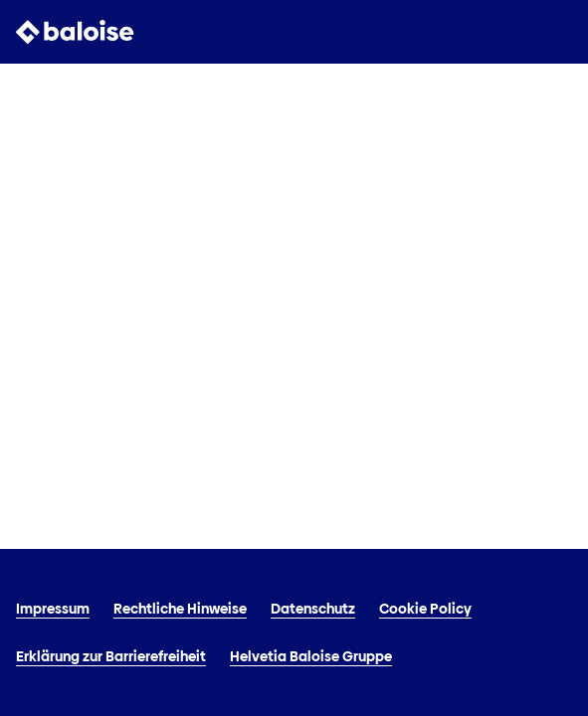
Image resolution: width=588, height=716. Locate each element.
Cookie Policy (425, 609)
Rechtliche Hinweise (180, 609)
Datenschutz (313, 609)
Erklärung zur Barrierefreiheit (111, 656)
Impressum (53, 609)
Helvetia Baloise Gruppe (311, 656)
